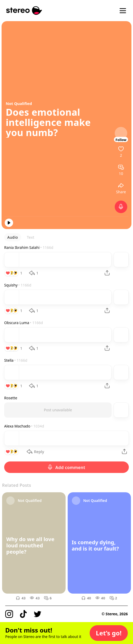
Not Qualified (19, 103)
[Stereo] (24, 11)
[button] (109, 633)
